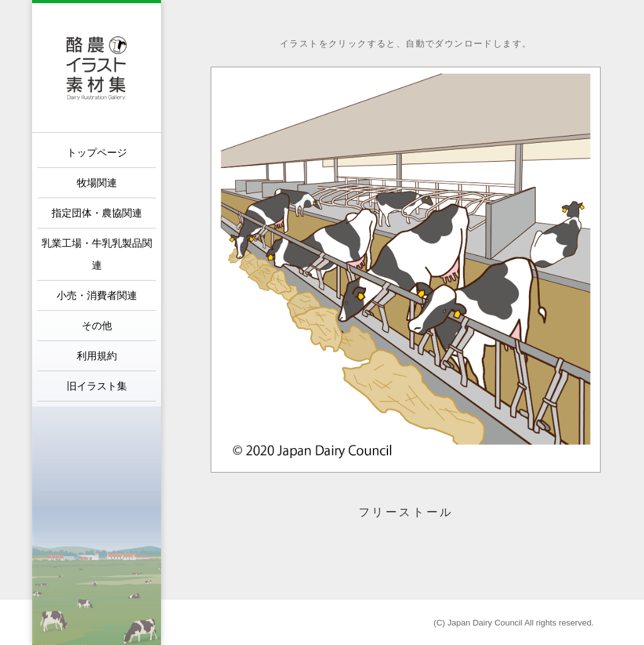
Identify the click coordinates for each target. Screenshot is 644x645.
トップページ (97, 153)
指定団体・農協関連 (97, 213)
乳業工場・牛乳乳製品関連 (97, 254)
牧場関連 (97, 183)
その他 (97, 326)
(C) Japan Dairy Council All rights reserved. (514, 623)
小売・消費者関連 (97, 295)
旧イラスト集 (97, 386)
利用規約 (97, 356)
